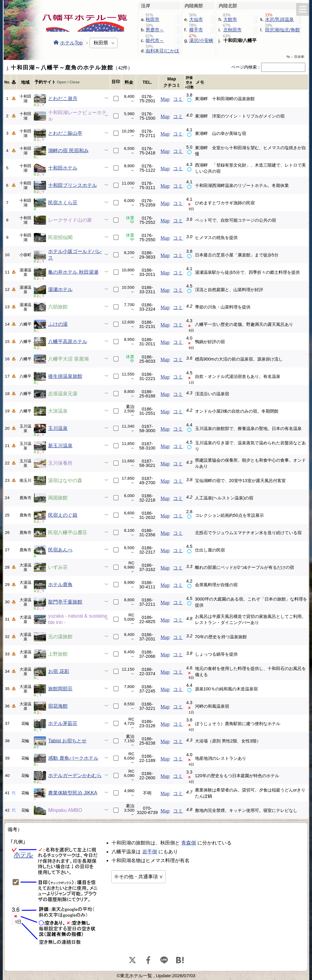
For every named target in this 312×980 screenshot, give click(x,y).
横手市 (196, 30)
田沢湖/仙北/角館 (282, 30)
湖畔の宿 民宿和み (68, 151)
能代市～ (155, 40)
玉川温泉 (58, 428)
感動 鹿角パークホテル (73, 758)
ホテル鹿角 (60, 585)
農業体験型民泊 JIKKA (73, 793)
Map (165, 99)
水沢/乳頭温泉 (279, 19)
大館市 (230, 19)
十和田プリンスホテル (73, 185)
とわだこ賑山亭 (65, 133)
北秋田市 (232, 30)
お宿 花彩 (58, 671)
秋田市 (152, 19)
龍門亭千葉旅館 (65, 602)
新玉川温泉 (60, 446)
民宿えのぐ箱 (63, 515)
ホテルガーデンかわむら (75, 776)
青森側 (189, 843)
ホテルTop (68, 43)
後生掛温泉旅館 (65, 376)
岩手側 (150, 852)
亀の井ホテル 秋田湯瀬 (73, 272)
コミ (178, 99)
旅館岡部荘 (60, 689)
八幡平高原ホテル (68, 342)
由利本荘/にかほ (162, 51)
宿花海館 (58, 706)
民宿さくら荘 (63, 203)
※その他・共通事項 (136, 877)
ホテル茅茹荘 (63, 723)
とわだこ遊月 (63, 99)
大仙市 (196, 19)
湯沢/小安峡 (201, 40)
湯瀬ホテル (60, 289)
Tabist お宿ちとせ (67, 741)
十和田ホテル (63, 168)
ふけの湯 (58, 324)
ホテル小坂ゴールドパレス (75, 255)
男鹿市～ (155, 30)
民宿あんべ (60, 550)
